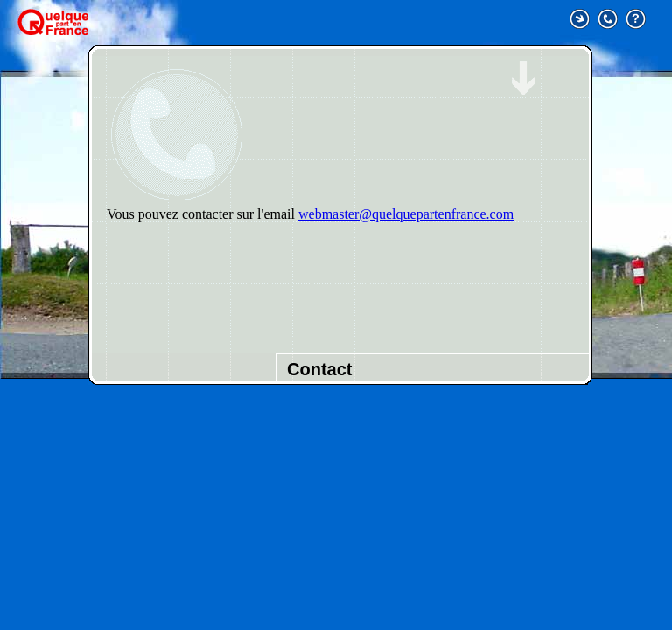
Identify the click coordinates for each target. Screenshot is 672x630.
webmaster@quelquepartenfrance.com (406, 214)
